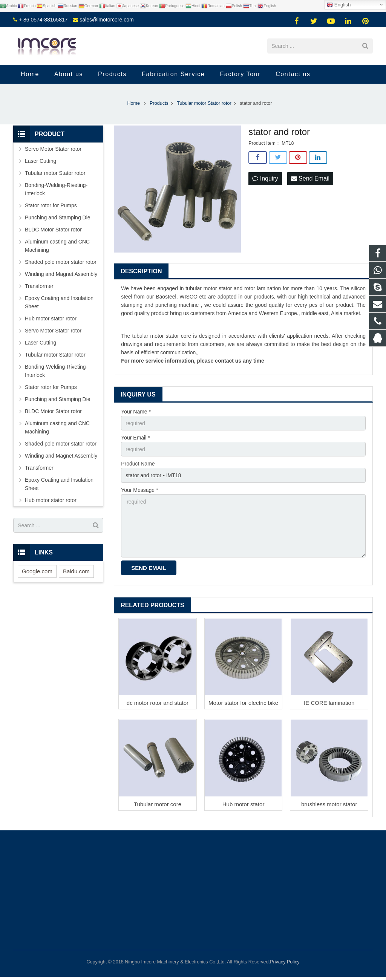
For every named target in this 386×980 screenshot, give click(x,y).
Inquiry (265, 178)
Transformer (39, 286)
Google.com (37, 571)
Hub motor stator (244, 804)
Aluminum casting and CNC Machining (57, 246)
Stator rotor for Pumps (51, 205)
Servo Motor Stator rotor (53, 149)
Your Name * (136, 412)
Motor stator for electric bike (243, 703)
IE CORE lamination (329, 703)
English (339, 5)
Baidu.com (76, 571)
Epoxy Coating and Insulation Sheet (59, 302)
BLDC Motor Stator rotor (53, 230)
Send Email (310, 178)
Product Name (138, 464)
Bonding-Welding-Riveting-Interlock (56, 189)
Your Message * (139, 490)
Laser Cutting (41, 161)
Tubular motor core (158, 804)
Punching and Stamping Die (58, 217)
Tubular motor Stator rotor (55, 173)
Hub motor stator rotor (51, 318)
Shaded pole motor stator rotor (61, 262)
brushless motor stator (329, 804)
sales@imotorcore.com (106, 20)
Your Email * (136, 438)
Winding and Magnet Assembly (61, 274)
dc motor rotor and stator (158, 703)
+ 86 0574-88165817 (43, 20)
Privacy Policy (285, 962)
